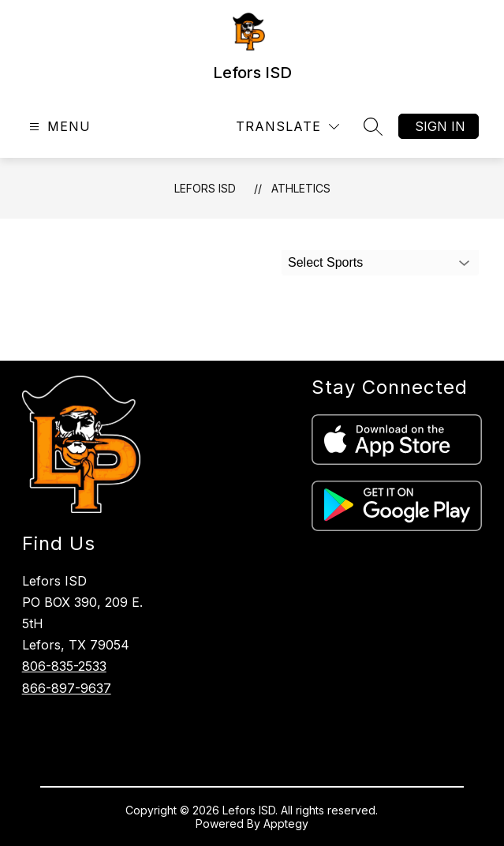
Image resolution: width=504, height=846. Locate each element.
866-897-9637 (67, 688)
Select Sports (325, 262)
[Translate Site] (287, 127)
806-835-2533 (64, 666)
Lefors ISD (205, 188)
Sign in (440, 126)
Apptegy (286, 824)
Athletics (301, 188)
